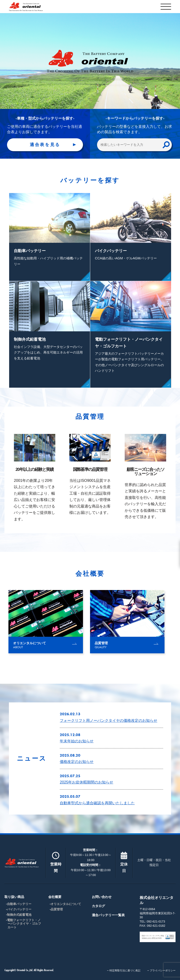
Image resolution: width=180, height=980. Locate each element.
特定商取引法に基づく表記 (125, 970)
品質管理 (57, 909)
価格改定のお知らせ (77, 762)
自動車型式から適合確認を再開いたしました (97, 803)
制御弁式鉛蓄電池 (19, 915)
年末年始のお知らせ (77, 741)
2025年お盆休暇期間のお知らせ (86, 782)
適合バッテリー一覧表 (108, 915)
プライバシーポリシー (163, 970)
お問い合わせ (102, 897)
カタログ (98, 906)
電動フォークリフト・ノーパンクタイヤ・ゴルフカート (24, 924)
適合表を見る (45, 145)
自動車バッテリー (19, 904)
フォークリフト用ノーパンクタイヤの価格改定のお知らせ (109, 720)
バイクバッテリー (19, 909)
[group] (46, 622)
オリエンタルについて (66, 904)
